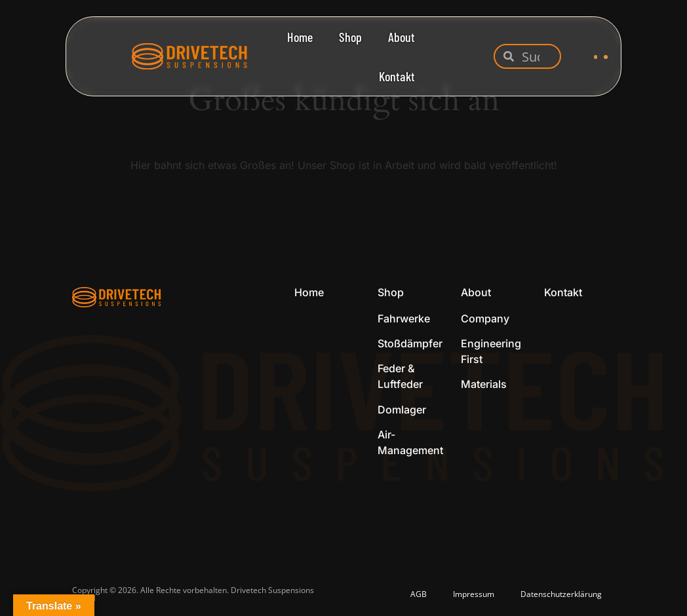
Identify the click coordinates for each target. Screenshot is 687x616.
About (402, 37)
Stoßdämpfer (410, 343)
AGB (419, 594)
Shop (350, 37)
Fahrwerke (404, 318)
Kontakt (397, 76)
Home (300, 37)
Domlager (402, 410)
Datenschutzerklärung (561, 594)
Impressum (474, 594)
